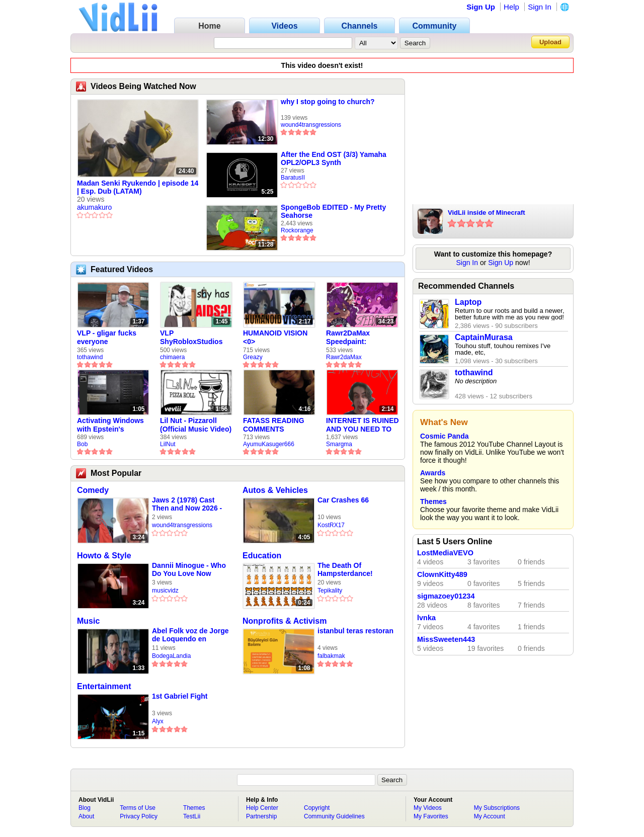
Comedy (93, 490)
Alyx (158, 721)
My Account (490, 816)
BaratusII (293, 178)
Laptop (468, 302)
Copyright (317, 808)
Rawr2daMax (344, 357)
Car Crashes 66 (343, 500)
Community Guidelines (334, 816)
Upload (550, 42)
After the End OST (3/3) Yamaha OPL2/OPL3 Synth (334, 158)
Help (511, 7)
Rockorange (297, 230)
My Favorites (431, 816)
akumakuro (94, 207)
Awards (433, 473)
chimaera (172, 357)
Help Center (262, 808)
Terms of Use (138, 808)
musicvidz (165, 591)
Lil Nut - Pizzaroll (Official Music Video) (196, 425)
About (86, 816)
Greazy (253, 357)
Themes (433, 501)
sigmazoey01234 (446, 596)
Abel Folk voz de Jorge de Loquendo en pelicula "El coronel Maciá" (190, 635)
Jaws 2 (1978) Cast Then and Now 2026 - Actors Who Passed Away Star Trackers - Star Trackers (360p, (187, 504)
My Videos (428, 808)
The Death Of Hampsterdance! (345, 569)
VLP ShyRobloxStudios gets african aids (191, 338)
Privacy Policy (139, 816)
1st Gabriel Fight (180, 696)
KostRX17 (331, 525)
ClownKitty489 (442, 574)
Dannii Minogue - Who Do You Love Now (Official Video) (189, 570)
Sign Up (481, 7)
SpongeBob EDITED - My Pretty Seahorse (333, 211)
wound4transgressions (311, 125)
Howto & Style (104, 556)
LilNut (168, 444)
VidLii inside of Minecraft (487, 213)
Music (88, 621)
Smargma (339, 444)
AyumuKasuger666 (269, 444)
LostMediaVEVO (445, 553)
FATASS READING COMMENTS (274, 425)
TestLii (192, 816)
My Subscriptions (497, 808)
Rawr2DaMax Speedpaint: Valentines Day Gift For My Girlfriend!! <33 (358, 338)
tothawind (90, 357)
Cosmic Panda (444, 436)
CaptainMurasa (484, 337)
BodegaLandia (171, 656)
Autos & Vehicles (275, 490)
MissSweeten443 (446, 639)
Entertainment (104, 686)
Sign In (540, 7)
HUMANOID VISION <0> (275, 337)
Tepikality (330, 591)
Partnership (261, 816)
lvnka (426, 618)
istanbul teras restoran (355, 631)
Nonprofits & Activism (285, 621)
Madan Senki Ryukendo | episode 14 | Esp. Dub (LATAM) (138, 187)
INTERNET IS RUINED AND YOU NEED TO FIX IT (363, 425)
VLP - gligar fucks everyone (107, 337)
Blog (85, 808)
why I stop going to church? (328, 102)
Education (262, 556)
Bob (82, 444)
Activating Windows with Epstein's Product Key (110, 425)
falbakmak (331, 656)
